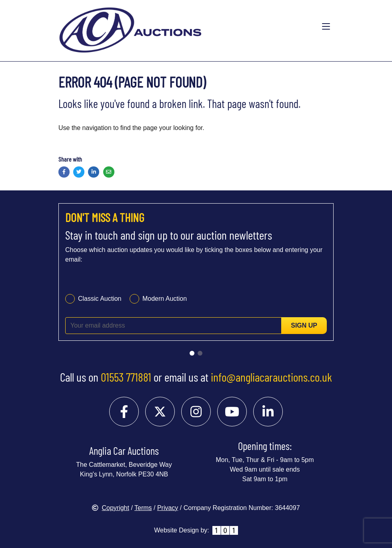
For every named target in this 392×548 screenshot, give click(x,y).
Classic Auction (100, 299)
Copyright (110, 508)
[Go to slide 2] (200, 353)
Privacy (168, 508)
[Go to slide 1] (192, 353)
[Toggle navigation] (326, 27)
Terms (143, 508)
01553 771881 (126, 377)
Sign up (304, 325)
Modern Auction (165, 299)
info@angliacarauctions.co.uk (271, 377)
